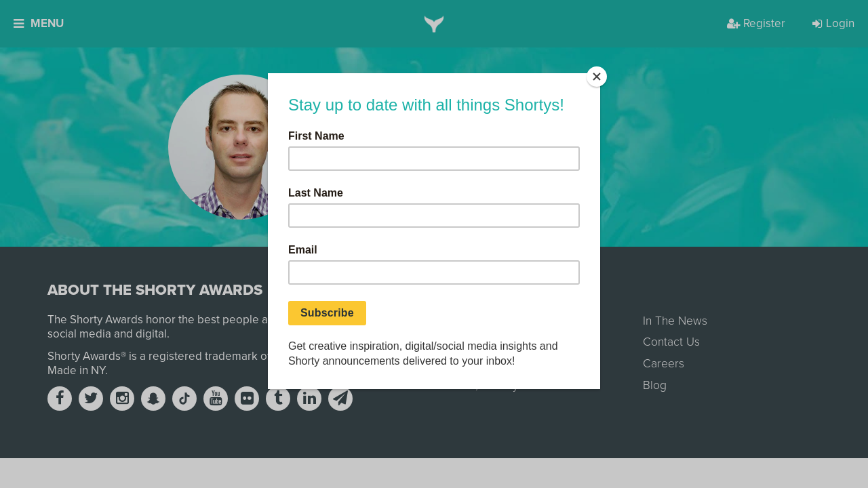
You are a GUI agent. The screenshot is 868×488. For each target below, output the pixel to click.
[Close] (597, 77)
